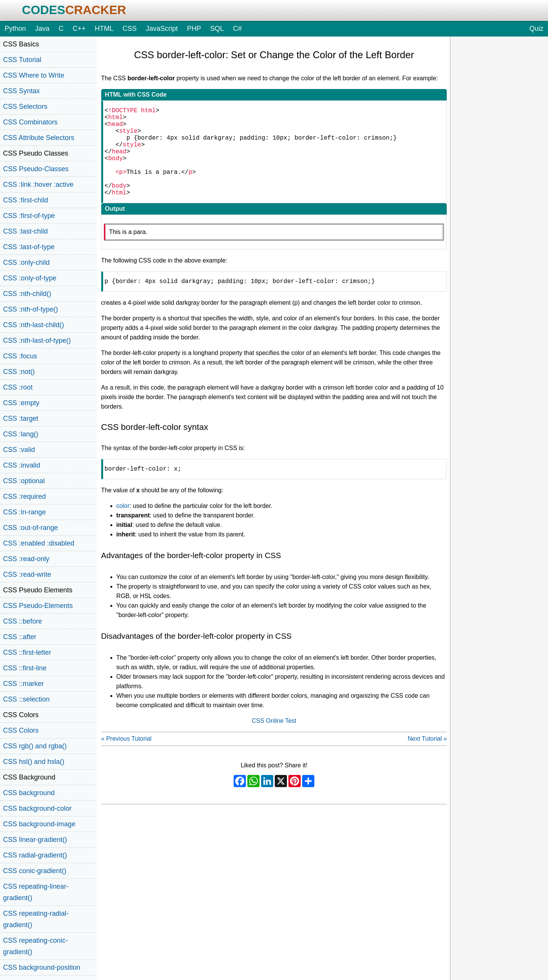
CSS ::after (20, 637)
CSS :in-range (24, 512)
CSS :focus (20, 356)
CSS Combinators (30, 122)
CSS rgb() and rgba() (35, 746)
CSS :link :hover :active (38, 185)
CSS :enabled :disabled (39, 543)
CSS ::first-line (25, 668)
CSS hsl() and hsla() (34, 762)
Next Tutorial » (427, 761)
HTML (104, 29)
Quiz (536, 29)
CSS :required (24, 496)
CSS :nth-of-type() (30, 309)
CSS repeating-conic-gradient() (35, 946)
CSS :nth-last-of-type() (37, 340)
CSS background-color (37, 808)
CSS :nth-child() (27, 294)
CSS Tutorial (22, 60)
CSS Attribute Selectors (39, 138)
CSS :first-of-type (29, 216)
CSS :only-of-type (30, 278)
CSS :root (18, 387)
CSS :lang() (21, 434)
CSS (130, 29)
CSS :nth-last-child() (33, 325)
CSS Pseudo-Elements (38, 606)
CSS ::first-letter (27, 652)
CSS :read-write (27, 574)
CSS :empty (21, 403)
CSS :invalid (22, 465)
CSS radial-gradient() (35, 855)
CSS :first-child (25, 200)
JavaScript (162, 29)
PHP (194, 29)
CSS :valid (19, 450)
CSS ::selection (26, 699)
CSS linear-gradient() (35, 840)
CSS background (29, 793)
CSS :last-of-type (29, 247)
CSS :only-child (26, 262)
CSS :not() (19, 372)
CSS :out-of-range (30, 528)
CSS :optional (24, 481)
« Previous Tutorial (127, 761)
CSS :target (21, 418)
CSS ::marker (23, 684)
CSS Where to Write (34, 75)
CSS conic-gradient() (35, 871)
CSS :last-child (25, 231)
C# (237, 29)
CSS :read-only (26, 559)
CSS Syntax (22, 91)
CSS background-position (42, 967)
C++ (79, 29)
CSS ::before (23, 621)
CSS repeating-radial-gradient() (36, 919)
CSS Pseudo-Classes (36, 169)
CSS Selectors (25, 107)
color (123, 529)
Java (42, 29)
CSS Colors (21, 730)
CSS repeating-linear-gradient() (36, 892)
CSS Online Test (274, 744)
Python (15, 29)
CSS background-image (39, 824)
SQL (217, 29)
